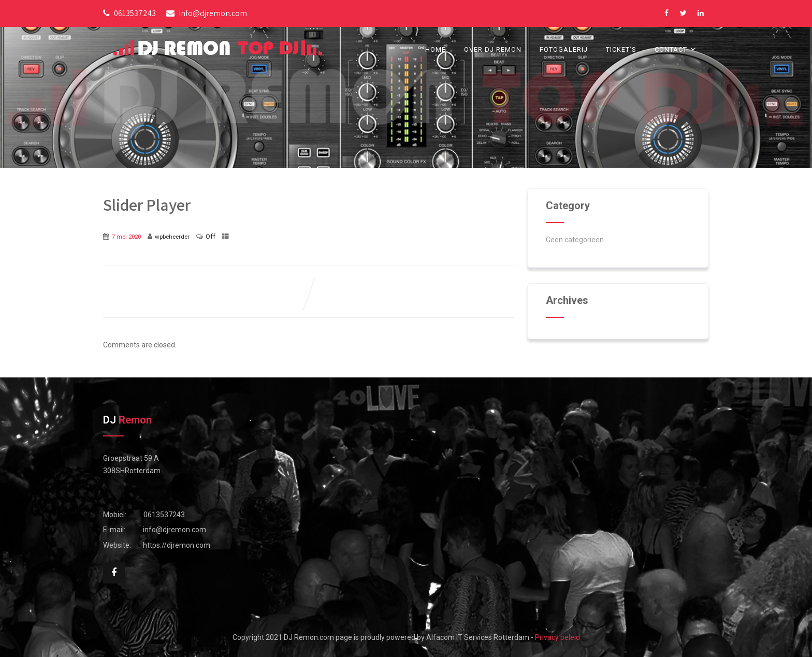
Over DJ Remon (493, 49)
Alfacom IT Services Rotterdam (478, 637)
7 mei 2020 (126, 237)
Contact (677, 49)
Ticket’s (621, 49)
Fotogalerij (564, 49)
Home (436, 49)
